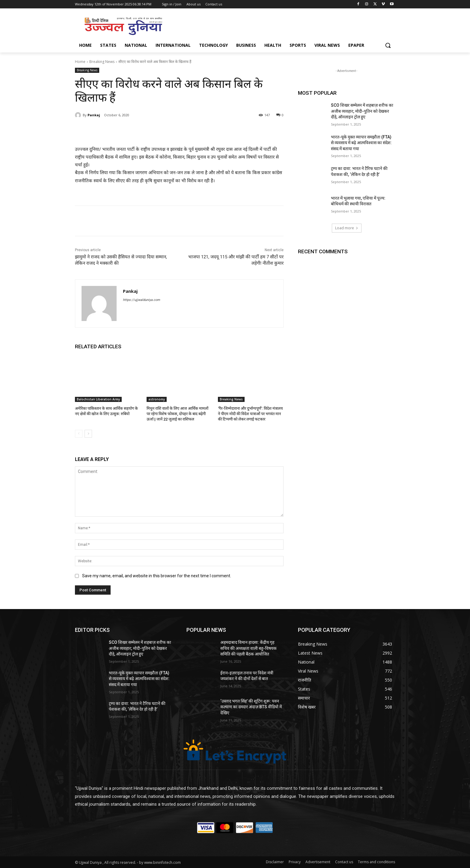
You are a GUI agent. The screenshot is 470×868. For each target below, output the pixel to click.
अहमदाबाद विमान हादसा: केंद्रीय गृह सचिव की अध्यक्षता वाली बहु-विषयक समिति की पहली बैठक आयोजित (248, 648)
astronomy (157, 399)
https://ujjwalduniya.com (141, 300)
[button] (388, 45)
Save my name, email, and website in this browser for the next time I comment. (157, 576)
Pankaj (94, 115)
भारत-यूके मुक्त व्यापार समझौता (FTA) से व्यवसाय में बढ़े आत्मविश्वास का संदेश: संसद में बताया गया (361, 143)
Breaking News (102, 62)
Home (80, 62)
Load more (347, 228)
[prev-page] (79, 434)
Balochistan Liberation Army (98, 399)
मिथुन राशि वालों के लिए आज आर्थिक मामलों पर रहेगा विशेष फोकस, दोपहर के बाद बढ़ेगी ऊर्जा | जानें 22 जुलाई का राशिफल (177, 414)
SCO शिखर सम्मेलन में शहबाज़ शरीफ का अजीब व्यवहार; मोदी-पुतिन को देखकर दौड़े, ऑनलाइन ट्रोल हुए (362, 111)
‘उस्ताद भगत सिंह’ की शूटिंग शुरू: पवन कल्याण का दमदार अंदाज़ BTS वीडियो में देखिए (251, 707)
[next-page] (88, 434)
